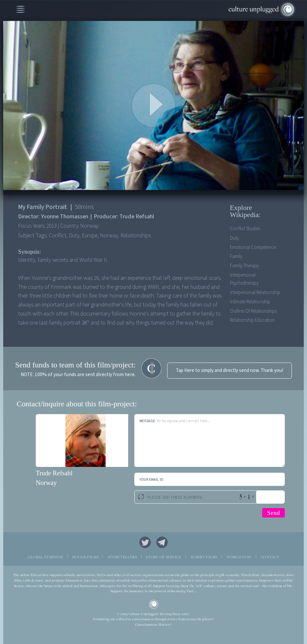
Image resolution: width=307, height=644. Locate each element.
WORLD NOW (239, 557)
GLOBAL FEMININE (46, 557)
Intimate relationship (250, 302)
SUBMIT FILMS (204, 557)
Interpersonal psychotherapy (244, 279)
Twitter (145, 542)
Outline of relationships (253, 311)
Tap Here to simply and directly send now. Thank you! (230, 370)
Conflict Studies (245, 229)
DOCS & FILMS (85, 557)
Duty (234, 238)
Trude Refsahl (54, 473)
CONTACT (270, 557)
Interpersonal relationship (255, 293)
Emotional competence (253, 247)
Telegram (162, 542)
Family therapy (244, 266)
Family (236, 256)
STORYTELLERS (122, 557)
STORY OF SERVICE (164, 557)
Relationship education (252, 320)
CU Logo (154, 604)
